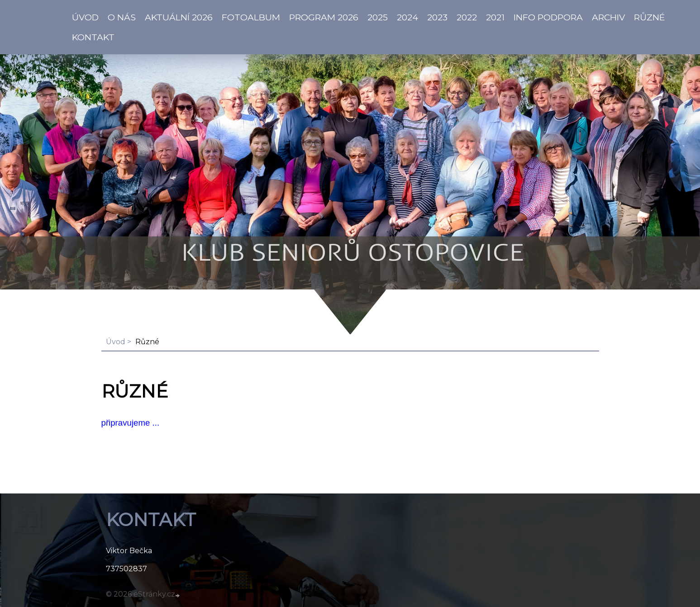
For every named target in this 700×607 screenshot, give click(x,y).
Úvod (116, 342)
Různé (650, 17)
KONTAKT (93, 37)
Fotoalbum (251, 17)
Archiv (608, 17)
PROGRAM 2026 (324, 17)
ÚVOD (85, 17)
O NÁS (122, 17)
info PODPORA (548, 17)
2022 (467, 17)
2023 (437, 17)
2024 (407, 17)
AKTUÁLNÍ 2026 (179, 17)
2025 (378, 17)
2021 (495, 17)
